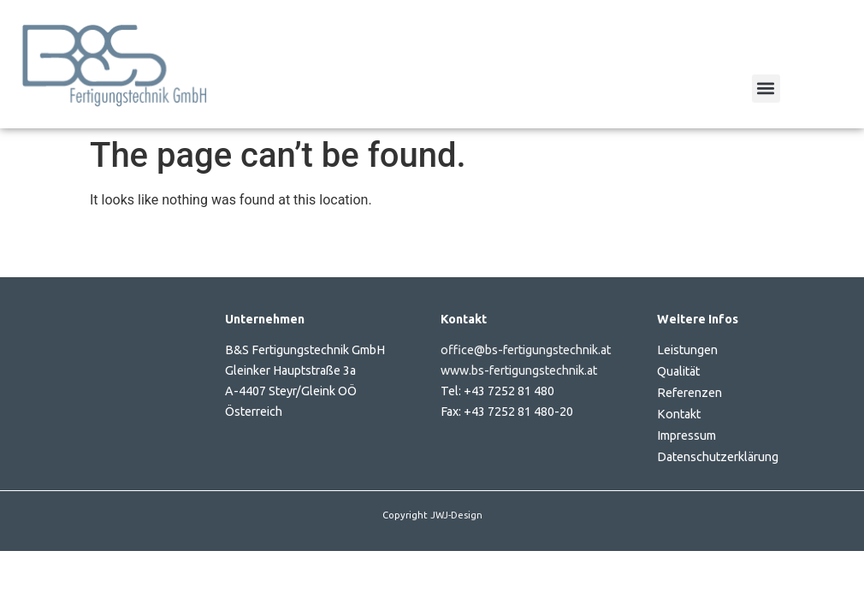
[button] (766, 89)
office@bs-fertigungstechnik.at (526, 350)
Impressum (686, 435)
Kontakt (679, 414)
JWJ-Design (456, 515)
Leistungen (687, 350)
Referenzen (689, 393)
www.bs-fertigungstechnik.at (519, 370)
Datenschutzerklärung (718, 457)
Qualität (678, 371)
